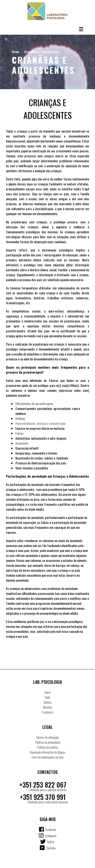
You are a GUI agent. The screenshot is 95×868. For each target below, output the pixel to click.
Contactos (47, 712)
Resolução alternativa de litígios (48, 752)
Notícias (48, 707)
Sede (47, 697)
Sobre (48, 692)
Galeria (47, 702)
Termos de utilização (47, 737)
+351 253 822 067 (43, 785)
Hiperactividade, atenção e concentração (41, 423)
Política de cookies (47, 747)
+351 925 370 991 (43, 797)
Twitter (51, 842)
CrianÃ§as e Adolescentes (42, 52)
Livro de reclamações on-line (47, 757)
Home (16, 52)
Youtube (51, 848)
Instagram (51, 836)
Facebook (51, 829)
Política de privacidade (48, 742)
